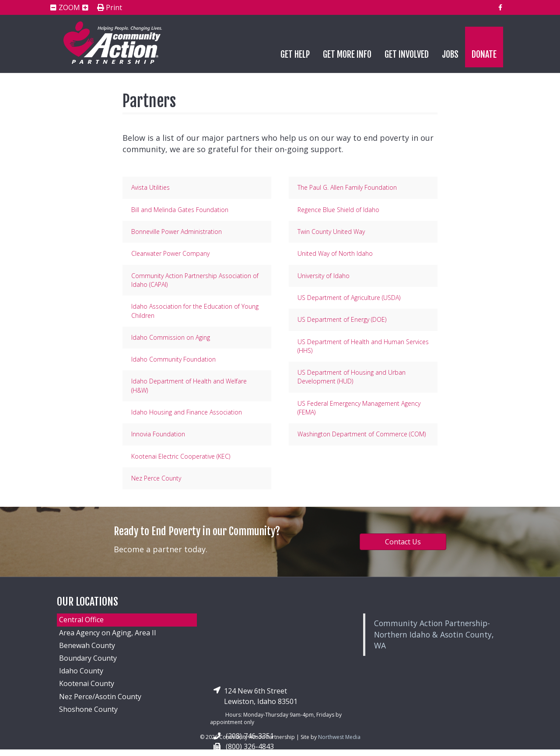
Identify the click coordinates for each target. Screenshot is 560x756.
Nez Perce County (156, 478)
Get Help (295, 54)
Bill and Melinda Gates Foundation (180, 210)
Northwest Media (339, 737)
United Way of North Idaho (335, 253)
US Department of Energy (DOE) (342, 319)
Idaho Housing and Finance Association (187, 412)
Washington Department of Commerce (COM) (362, 434)
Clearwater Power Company (170, 253)
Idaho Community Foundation (173, 359)
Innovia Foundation (158, 434)
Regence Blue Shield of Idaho (338, 210)
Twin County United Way (331, 232)
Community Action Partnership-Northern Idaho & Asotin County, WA (434, 634)
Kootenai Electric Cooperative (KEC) (181, 456)
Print (110, 8)
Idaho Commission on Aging (171, 337)
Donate (484, 54)
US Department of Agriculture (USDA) (349, 298)
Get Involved (407, 54)
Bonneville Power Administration (177, 232)
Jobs (450, 54)
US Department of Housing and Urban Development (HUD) (352, 377)
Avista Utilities (150, 187)
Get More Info (347, 54)
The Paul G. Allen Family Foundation (347, 187)
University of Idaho (324, 276)
